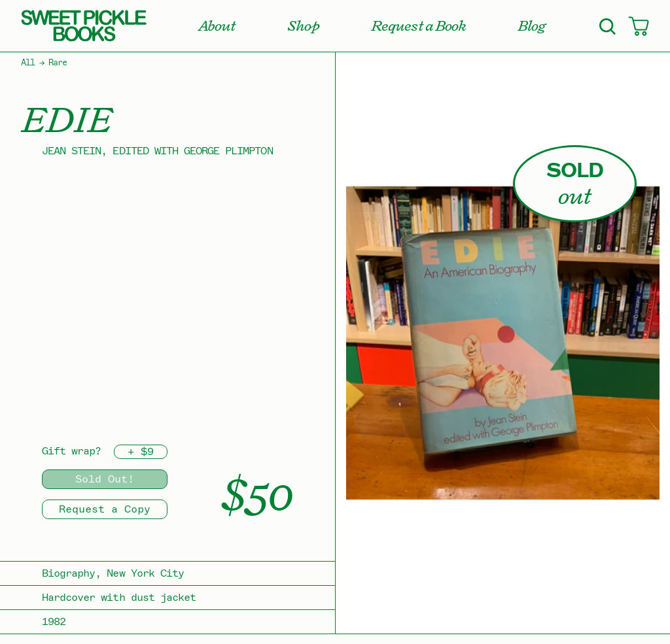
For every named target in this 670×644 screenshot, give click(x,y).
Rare (58, 63)
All (28, 63)
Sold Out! (105, 479)
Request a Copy (105, 509)
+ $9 (141, 452)
